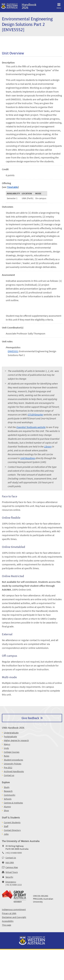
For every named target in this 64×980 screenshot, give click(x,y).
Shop (6, 810)
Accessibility (8, 921)
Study (7, 787)
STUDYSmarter (36, 415)
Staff (6, 826)
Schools (8, 799)
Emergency (11, 882)
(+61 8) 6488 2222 (14, 885)
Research (8, 791)
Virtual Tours (12, 872)
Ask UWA (10, 862)
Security (9, 877)
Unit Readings (28, 458)
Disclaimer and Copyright (14, 917)
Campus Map (12, 867)
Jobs (6, 834)
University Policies (13, 764)
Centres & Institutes (13, 803)
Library (48, 446)
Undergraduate (11, 733)
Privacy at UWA (9, 913)
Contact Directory (12, 830)
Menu (59, 5)
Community (10, 795)
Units (6, 748)
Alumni (7, 807)
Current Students (12, 822)
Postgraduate (10, 736)
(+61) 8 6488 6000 (14, 853)
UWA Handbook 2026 (13, 728)
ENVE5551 (13, 351)
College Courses (12, 752)
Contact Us (11, 858)
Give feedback (30, 718)
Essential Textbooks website (31, 427)
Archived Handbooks (14, 771)
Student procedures (13, 760)
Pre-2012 (8, 767)
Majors (7, 744)
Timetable (12, 187)
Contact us (9, 775)
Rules (7, 756)
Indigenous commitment (14, 909)
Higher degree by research (16, 740)
